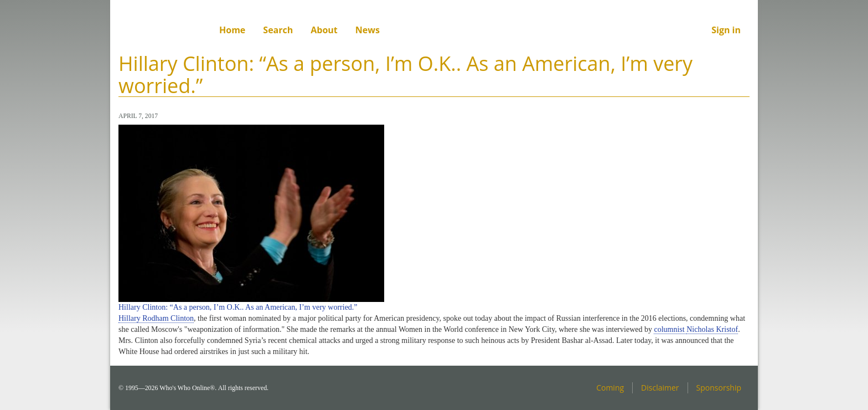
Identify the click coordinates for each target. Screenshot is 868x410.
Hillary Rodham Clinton (156, 318)
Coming (610, 388)
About (324, 30)
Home (232, 30)
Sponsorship (719, 388)
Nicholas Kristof (712, 329)
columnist (670, 329)
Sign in (726, 30)
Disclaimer (660, 388)
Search (278, 30)
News (368, 30)
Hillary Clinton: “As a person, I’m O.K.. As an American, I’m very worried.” (238, 307)
